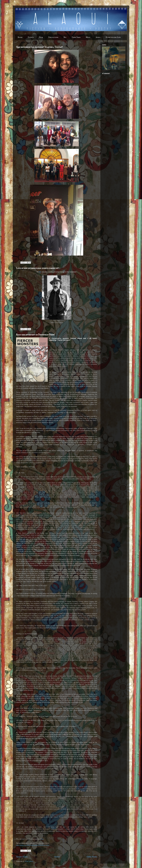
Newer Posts (22, 857)
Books (20, 37)
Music (88, 37)
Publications (53, 37)
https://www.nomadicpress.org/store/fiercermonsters (33, 845)
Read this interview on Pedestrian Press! (35, 335)
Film (41, 37)
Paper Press (76, 37)
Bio (65, 37)
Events (31, 37)
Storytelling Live (113, 37)
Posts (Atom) (29, 861)
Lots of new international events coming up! (37, 268)
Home (57, 857)
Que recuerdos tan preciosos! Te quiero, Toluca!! (39, 47)
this (40, 272)
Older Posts (92, 857)
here (42, 839)
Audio (98, 37)
